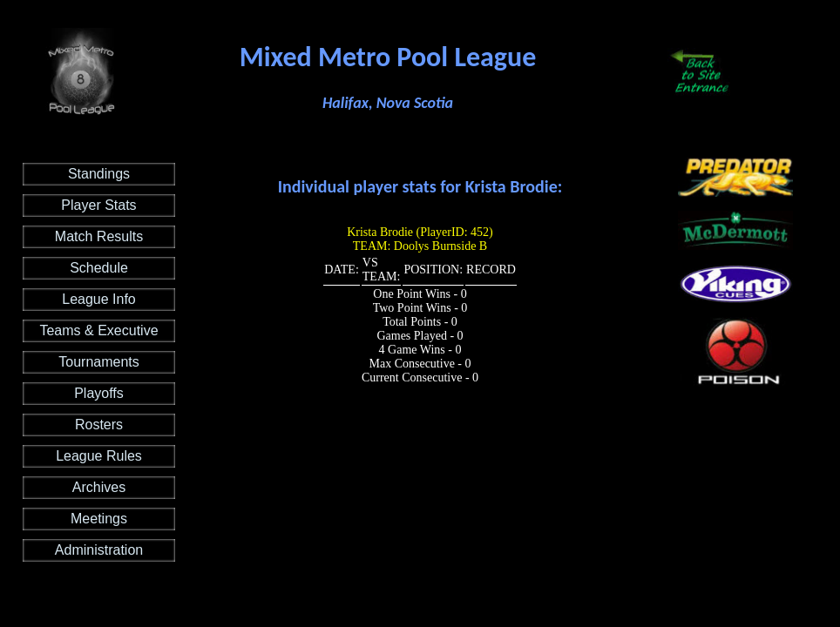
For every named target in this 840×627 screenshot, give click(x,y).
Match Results (99, 236)
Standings (99, 174)
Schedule (99, 268)
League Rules (99, 456)
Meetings (99, 519)
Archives (99, 487)
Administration (99, 550)
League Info (99, 299)
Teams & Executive (98, 330)
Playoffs (99, 393)
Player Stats (98, 205)
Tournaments (99, 362)
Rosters (99, 425)
